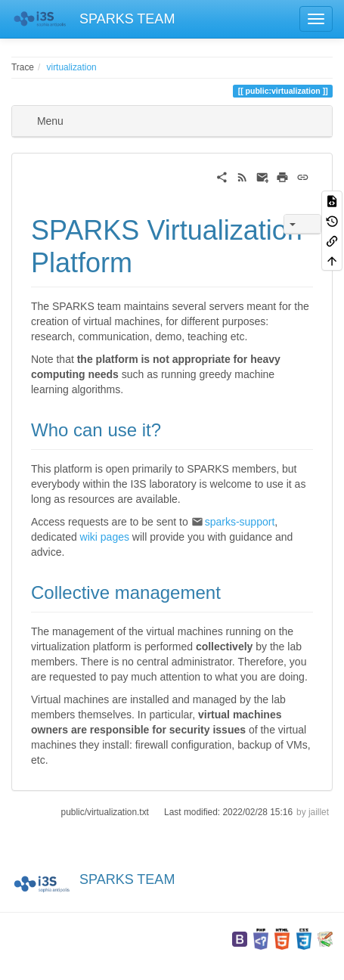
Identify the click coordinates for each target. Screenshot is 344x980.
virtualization (72, 67)
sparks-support (240, 522)
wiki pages (105, 537)
